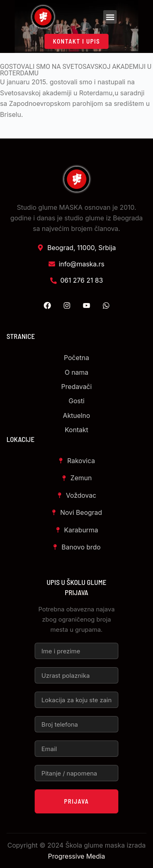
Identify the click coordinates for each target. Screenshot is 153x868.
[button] (110, 17)
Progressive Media (76, 856)
